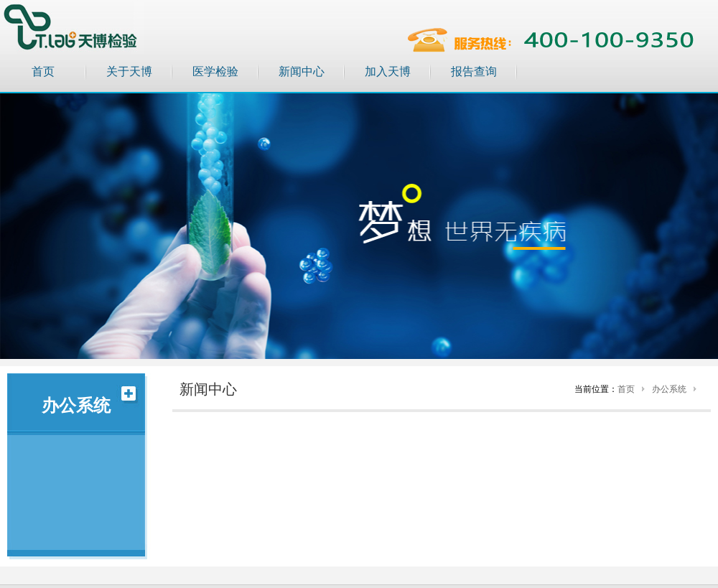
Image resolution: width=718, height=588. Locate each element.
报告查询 (474, 71)
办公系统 (669, 389)
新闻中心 (302, 71)
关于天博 (129, 71)
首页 (43, 71)
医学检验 (215, 71)
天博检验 (72, 27)
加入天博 (388, 71)
